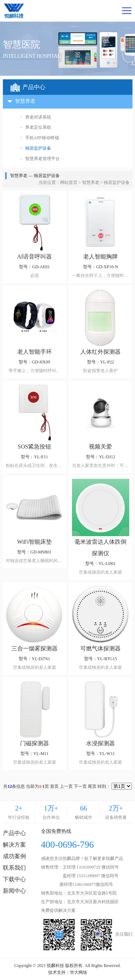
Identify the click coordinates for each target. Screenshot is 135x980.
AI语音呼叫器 (34, 257)
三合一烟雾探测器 (35, 648)
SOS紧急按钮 (34, 447)
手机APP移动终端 (42, 138)
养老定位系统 (38, 127)
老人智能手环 (35, 352)
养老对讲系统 (38, 117)
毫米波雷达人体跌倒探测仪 (100, 548)
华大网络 (78, 972)
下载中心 (14, 879)
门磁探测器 (35, 743)
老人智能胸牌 (100, 257)
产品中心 (14, 833)
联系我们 (14, 868)
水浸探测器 (100, 743)
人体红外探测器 (100, 352)
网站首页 (69, 182)
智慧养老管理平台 (42, 159)
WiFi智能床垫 (35, 542)
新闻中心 (14, 891)
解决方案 (14, 845)
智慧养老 (91, 182)
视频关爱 (100, 447)
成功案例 (14, 856)
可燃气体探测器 (100, 648)
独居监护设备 (38, 148)
